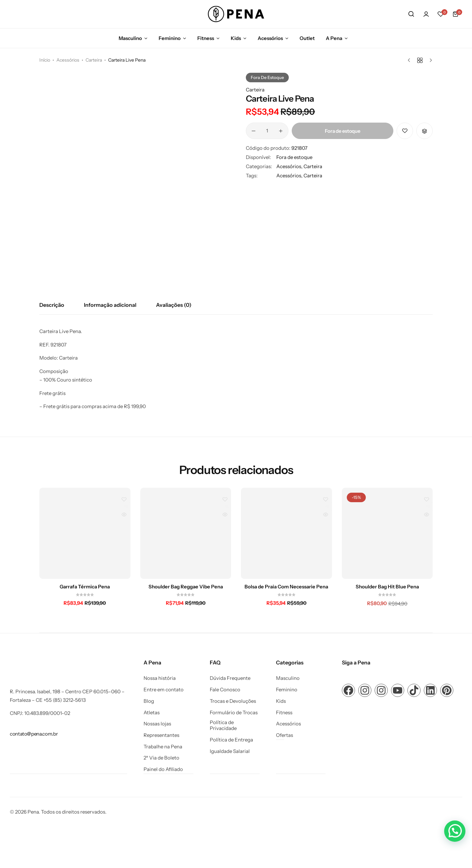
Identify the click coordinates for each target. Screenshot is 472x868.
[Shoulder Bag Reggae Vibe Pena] (186, 533)
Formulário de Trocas (234, 713)
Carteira (94, 60)
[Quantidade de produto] (267, 131)
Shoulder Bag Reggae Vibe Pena (186, 587)
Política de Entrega (231, 740)
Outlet (307, 38)
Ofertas (285, 735)
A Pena (334, 38)
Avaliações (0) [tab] (174, 305)
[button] (441, 14)
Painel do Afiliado (163, 769)
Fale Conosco (225, 690)
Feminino (170, 38)
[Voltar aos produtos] (420, 60)
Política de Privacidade (223, 725)
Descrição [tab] (52, 305)
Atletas (152, 713)
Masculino (130, 38)
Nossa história (160, 678)
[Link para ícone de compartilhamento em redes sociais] (348, 690)
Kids (236, 38)
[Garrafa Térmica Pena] (85, 533)
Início (45, 60)
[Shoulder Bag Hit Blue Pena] (387, 533)
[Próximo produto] (429, 60)
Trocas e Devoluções (233, 701)
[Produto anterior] (411, 60)
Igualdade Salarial (230, 751)
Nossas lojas (157, 724)
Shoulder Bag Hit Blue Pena (387, 587)
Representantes (161, 735)
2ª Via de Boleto (161, 758)
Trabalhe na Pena (163, 747)
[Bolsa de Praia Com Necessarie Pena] (286, 533)
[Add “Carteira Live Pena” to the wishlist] (405, 131)
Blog (149, 701)
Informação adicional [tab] (110, 305)
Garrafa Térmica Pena (85, 587)
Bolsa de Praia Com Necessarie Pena (286, 587)
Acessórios (270, 38)
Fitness (206, 38)
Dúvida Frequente (230, 678)
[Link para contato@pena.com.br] (34, 734)
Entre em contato (164, 690)
